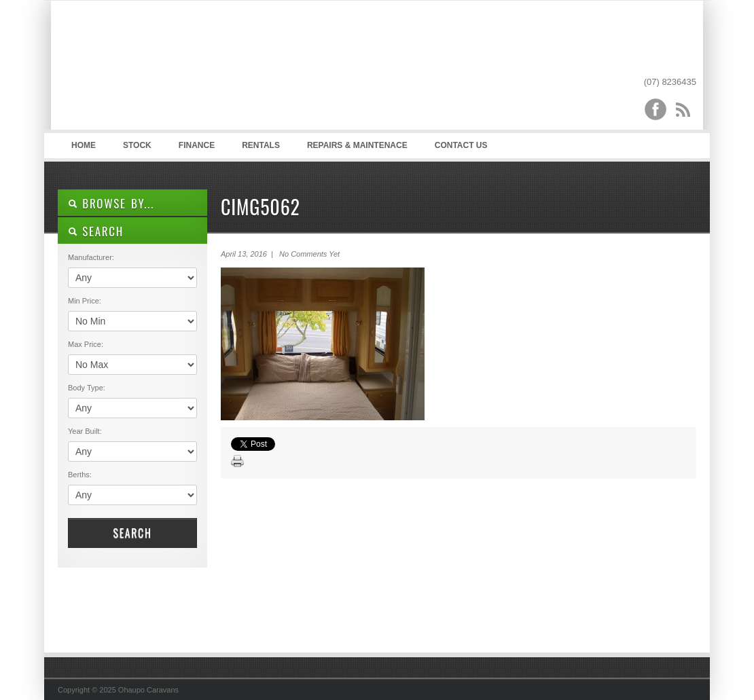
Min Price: (85, 301)
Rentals (261, 145)
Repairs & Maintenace (357, 145)
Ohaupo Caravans (193, 69)
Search (132, 533)
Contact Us (461, 145)
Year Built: (85, 431)
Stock (137, 145)
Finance (197, 145)
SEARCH (96, 231)
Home (84, 145)
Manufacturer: (91, 257)
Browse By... (111, 203)
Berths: (80, 475)
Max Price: (86, 344)
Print (238, 462)
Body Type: (87, 388)
